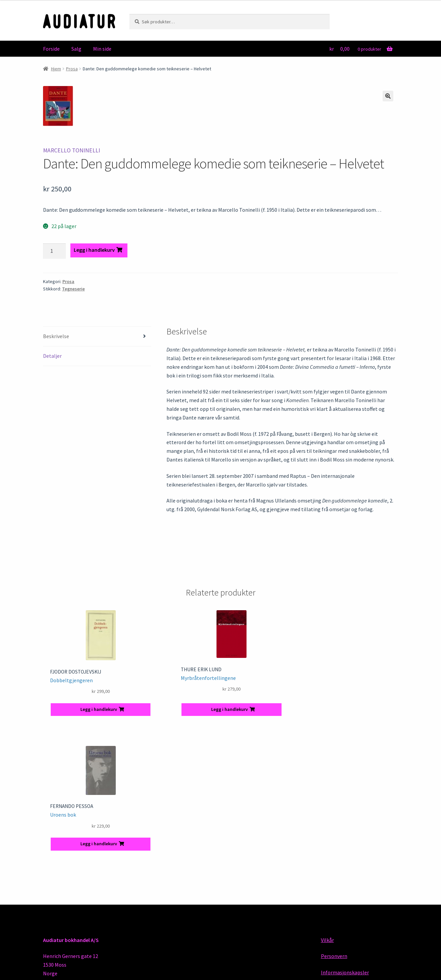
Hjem (56, 69)
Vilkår (327, 940)
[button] (388, 96)
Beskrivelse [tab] (56, 336)
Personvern (334, 956)
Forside (51, 49)
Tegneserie (73, 289)
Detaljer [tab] (52, 356)
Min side (102, 49)
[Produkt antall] (54, 251)
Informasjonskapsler (345, 972)
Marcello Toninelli (72, 150)
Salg (76, 49)
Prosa (72, 69)
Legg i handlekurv (94, 250)
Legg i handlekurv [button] (99, 709)
